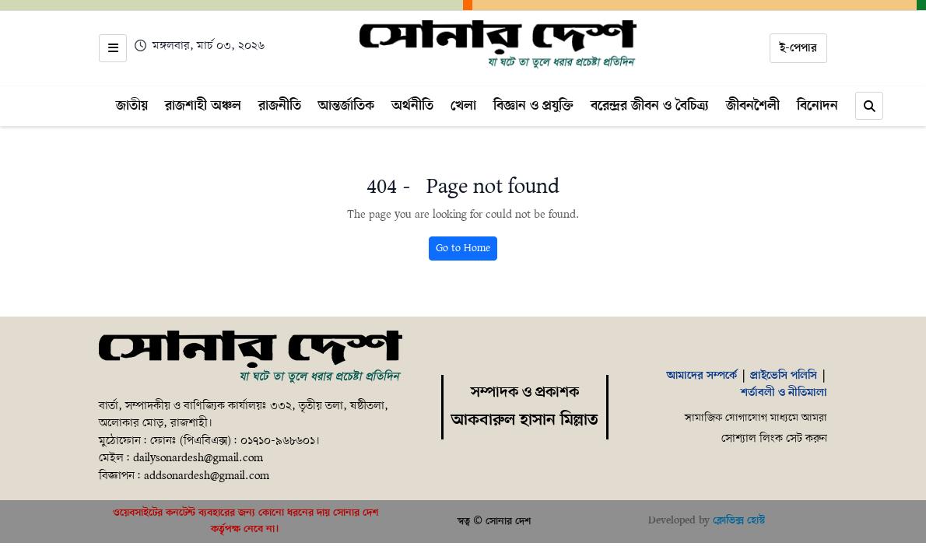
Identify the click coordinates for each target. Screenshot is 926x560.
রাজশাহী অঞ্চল (203, 106)
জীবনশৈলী (753, 106)
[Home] (498, 45)
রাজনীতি (280, 106)
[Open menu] (113, 48)
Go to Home (463, 248)
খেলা (463, 106)
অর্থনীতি (412, 106)
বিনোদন (817, 106)
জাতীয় (132, 106)
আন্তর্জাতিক (346, 106)
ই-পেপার (798, 48)
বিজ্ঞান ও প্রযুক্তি (533, 106)
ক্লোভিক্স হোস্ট (739, 521)
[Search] (869, 106)
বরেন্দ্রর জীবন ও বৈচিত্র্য (650, 106)
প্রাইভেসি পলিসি (784, 376)
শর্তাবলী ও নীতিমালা (784, 393)
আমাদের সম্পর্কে (702, 376)
